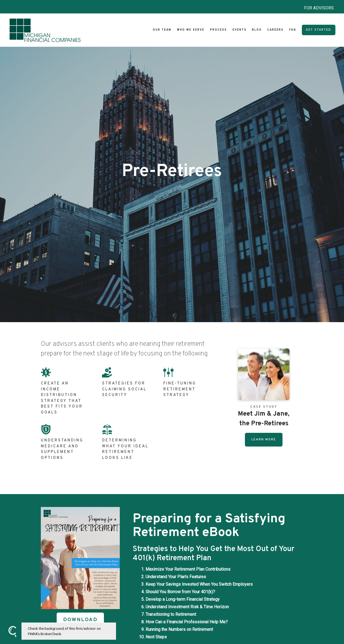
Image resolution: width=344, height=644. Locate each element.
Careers (275, 30)
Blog (257, 30)
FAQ (293, 30)
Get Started (318, 30)
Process (218, 30)
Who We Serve (191, 30)
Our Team (162, 30)
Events (240, 30)
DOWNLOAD (80, 620)
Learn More (264, 440)
